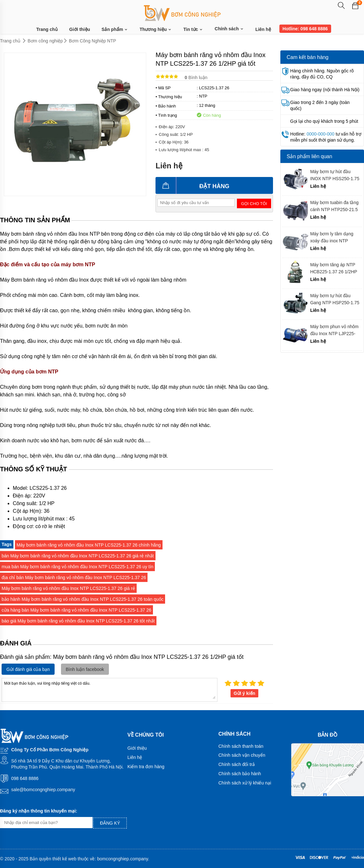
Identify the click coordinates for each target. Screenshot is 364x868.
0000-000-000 (320, 134)
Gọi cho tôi (254, 204)
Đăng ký (110, 823)
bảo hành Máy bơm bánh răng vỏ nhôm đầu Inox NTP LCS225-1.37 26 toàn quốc (83, 599)
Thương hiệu (156, 29)
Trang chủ (47, 29)
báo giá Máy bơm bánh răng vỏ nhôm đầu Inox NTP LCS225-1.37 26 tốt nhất (78, 621)
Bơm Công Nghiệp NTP (93, 41)
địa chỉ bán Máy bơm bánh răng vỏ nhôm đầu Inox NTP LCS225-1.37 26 (74, 577)
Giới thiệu (80, 29)
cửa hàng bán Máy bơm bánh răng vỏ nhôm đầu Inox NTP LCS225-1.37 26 (76, 610)
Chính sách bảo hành (240, 774)
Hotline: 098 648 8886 (305, 29)
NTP (203, 96)
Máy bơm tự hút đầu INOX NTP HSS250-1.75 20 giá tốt (335, 175)
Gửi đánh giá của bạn (28, 669)
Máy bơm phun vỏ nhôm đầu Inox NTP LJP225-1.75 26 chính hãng (334, 330)
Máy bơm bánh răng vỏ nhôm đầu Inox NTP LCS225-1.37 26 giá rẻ (68, 588)
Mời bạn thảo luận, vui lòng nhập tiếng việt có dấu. (110, 689)
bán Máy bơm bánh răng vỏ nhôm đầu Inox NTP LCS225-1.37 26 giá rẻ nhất (78, 556)
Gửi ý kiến (245, 693)
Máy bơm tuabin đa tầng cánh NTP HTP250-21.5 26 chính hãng (334, 206)
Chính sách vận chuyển (242, 755)
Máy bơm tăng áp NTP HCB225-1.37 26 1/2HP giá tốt (334, 268)
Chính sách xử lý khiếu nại (245, 783)
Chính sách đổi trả (237, 764)
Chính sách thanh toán (241, 746)
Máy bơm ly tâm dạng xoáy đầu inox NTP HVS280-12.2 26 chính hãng (333, 237)
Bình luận (196, 77)
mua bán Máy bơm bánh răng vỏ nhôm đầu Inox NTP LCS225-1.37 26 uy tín (77, 567)
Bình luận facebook (85, 669)
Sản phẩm (115, 29)
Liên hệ (263, 29)
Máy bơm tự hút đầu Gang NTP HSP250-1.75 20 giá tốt (335, 299)
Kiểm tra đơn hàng (146, 767)
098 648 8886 (25, 778)
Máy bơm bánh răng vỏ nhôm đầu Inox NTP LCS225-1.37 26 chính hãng (89, 545)
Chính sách (229, 29)
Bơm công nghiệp (45, 41)
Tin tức (193, 29)
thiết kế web (64, 859)
